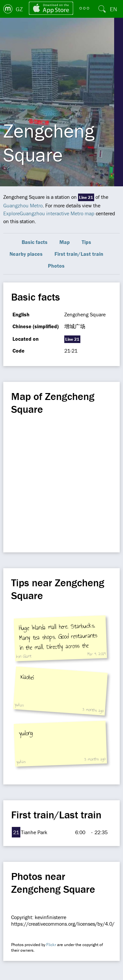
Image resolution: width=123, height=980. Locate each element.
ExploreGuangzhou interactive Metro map (49, 213)
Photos (56, 266)
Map (65, 242)
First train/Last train (79, 254)
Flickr (51, 945)
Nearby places (26, 254)
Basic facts (35, 242)
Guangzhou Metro (23, 205)
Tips (86, 242)
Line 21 (86, 197)
